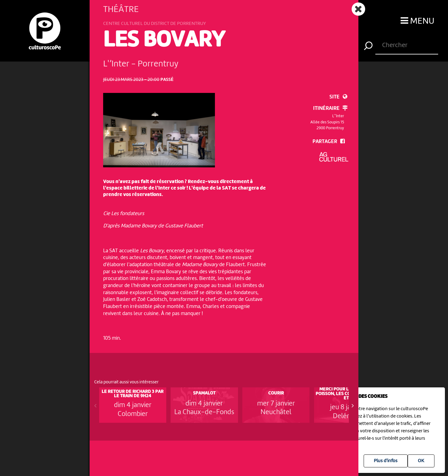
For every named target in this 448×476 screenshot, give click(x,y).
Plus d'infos (386, 461)
